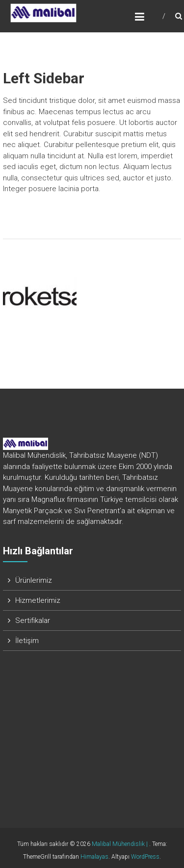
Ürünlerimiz (34, 580)
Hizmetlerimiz (38, 600)
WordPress (145, 857)
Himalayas (94, 857)
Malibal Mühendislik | (120, 844)
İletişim (27, 641)
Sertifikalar (33, 620)
